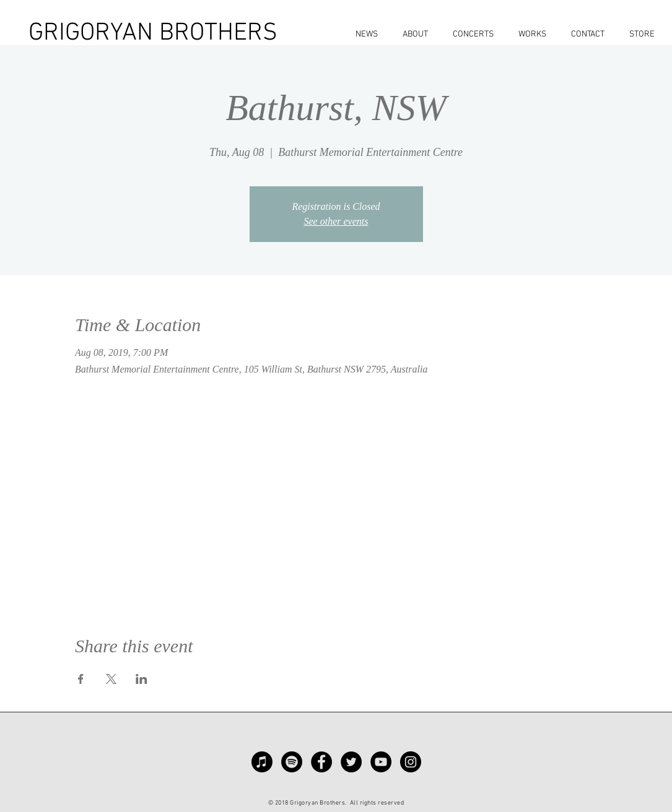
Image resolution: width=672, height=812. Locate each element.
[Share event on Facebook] (81, 679)
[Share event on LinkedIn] (142, 679)
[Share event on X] (111, 679)
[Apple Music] (262, 762)
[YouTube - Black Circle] (381, 762)
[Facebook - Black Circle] (321, 762)
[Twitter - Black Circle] (351, 762)
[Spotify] (292, 762)
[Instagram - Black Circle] (411, 762)
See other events (336, 221)
